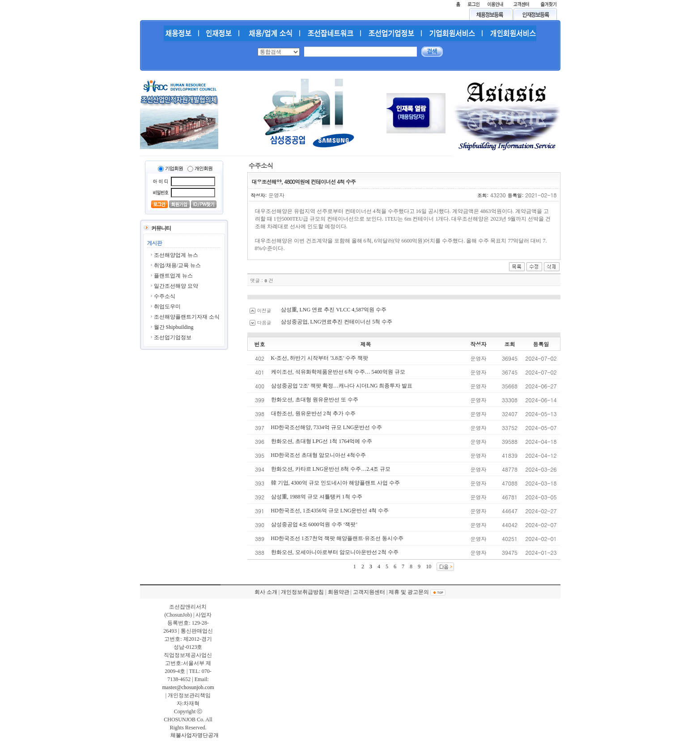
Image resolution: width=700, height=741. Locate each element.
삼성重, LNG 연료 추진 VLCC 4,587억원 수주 (334, 310)
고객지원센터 (369, 592)
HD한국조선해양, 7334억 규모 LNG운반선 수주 (327, 427)
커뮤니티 (161, 228)
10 (428, 566)
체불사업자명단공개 (195, 735)
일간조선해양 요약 (176, 286)
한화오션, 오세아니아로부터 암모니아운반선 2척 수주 (335, 552)
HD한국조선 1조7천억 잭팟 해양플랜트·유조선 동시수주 (337, 538)
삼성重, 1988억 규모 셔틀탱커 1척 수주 (317, 497)
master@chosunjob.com (188, 687)
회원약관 (339, 592)
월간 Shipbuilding (174, 327)
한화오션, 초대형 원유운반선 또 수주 (315, 400)
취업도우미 (167, 307)
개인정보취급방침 (302, 592)
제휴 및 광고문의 (409, 592)
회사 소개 (266, 592)
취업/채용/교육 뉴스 (178, 265)
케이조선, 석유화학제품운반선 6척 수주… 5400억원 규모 (338, 372)
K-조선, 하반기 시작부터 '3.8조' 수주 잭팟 (320, 358)
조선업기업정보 (173, 337)
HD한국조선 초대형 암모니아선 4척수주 (318, 455)
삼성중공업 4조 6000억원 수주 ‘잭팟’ (314, 524)
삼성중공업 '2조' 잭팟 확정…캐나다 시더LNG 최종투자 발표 (342, 386)
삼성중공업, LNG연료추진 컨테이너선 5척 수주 (337, 322)
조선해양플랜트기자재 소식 (187, 317)
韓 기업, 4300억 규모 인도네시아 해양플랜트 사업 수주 (335, 483)
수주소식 (165, 296)
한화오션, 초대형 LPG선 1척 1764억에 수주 (322, 441)
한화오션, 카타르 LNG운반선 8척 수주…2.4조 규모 (331, 469)
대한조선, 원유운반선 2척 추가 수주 (313, 413)
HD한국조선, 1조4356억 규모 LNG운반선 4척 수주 (330, 511)
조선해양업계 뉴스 (176, 255)
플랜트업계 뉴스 (173, 276)
